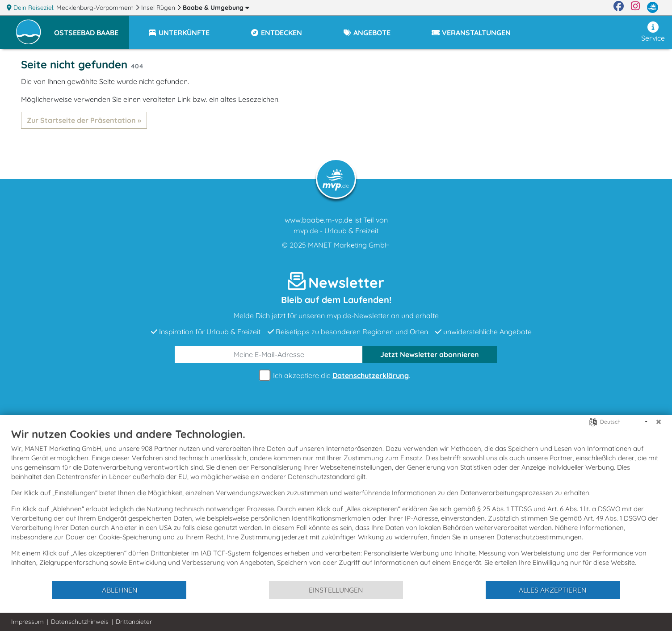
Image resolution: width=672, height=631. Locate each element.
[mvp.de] (653, 8)
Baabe (216, 8)
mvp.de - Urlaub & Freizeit (336, 231)
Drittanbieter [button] (134, 622)
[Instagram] (635, 8)
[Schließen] (659, 422)
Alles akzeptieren (552, 590)
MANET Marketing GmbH (349, 245)
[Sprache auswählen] (593, 421)
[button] (92, 29)
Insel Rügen (159, 8)
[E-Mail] (269, 354)
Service (653, 32)
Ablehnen (120, 590)
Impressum (27, 622)
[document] (336, 504)
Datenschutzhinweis (80, 622)
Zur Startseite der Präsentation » (84, 120)
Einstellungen (336, 590)
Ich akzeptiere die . (336, 376)
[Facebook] (619, 8)
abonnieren (430, 354)
